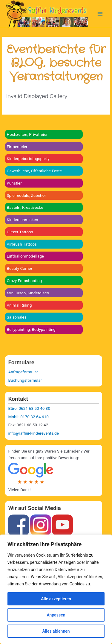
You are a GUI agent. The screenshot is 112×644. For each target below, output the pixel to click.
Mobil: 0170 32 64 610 (28, 417)
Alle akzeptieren (56, 599)
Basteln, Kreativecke (25, 207)
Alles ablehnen (56, 631)
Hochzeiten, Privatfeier (27, 134)
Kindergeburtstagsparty (28, 159)
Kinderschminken (22, 220)
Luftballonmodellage (25, 256)
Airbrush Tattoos (22, 244)
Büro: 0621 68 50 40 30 (29, 408)
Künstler (14, 183)
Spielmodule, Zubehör (26, 195)
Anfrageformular (23, 372)
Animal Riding (19, 305)
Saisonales (16, 317)
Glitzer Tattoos (20, 232)
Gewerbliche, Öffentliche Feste (34, 171)
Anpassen (56, 615)
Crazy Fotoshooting (24, 281)
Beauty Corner (19, 268)
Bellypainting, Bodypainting (31, 329)
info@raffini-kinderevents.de (33, 433)
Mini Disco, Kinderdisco (28, 293)
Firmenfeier (17, 147)
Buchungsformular (25, 380)
